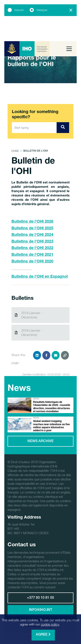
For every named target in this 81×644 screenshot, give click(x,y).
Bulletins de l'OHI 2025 (32, 229)
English (19, 10)
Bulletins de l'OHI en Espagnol (40, 277)
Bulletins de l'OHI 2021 (32, 255)
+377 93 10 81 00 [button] (40, 598)
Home (15, 151)
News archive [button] (40, 441)
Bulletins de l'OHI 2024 (32, 235)
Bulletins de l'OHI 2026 (32, 222)
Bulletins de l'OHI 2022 (32, 248)
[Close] (71, 10)
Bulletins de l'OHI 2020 (32, 262)
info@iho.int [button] (40, 610)
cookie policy (50, 624)
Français (42, 10)
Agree (43, 635)
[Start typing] (34, 128)
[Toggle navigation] (69, 49)
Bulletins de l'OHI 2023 (32, 242)
